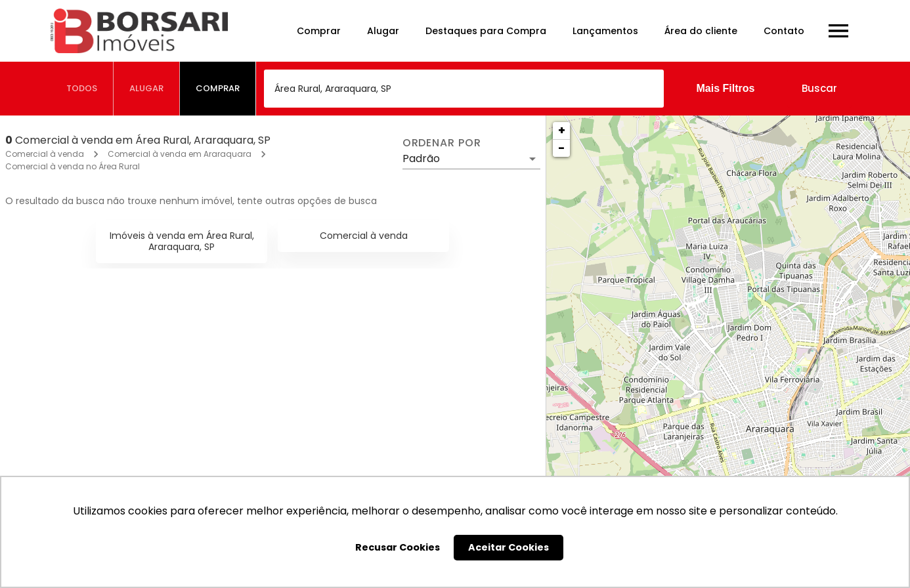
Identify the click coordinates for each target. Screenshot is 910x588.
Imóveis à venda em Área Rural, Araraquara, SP (182, 241)
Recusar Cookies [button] (398, 547)
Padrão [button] (421, 158)
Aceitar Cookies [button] (509, 547)
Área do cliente (701, 31)
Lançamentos (605, 31)
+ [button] (562, 130)
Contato (784, 31)
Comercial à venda (45, 154)
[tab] (82, 89)
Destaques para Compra (486, 31)
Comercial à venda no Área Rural (73, 166)
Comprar (319, 31)
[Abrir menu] (838, 31)
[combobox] (464, 89)
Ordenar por (442, 143)
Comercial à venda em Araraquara (180, 154)
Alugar (383, 31)
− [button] (561, 148)
